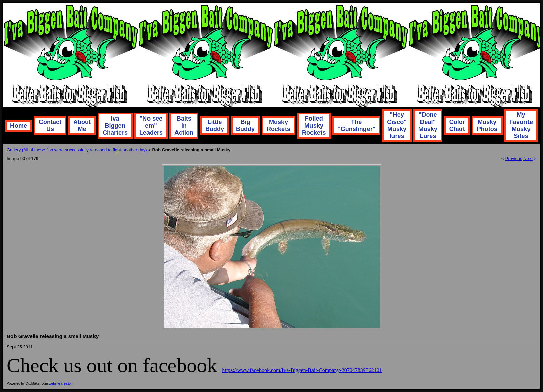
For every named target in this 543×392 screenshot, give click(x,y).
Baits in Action (184, 126)
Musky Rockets (278, 125)
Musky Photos (487, 125)
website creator (60, 383)
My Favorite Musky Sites (521, 125)
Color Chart (457, 125)
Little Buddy (215, 125)
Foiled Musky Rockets (314, 126)
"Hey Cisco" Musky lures (397, 125)
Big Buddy (245, 125)
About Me (82, 125)
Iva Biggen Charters (115, 126)
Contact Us (50, 125)
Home (19, 126)
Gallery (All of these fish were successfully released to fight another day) (77, 150)
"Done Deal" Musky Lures (428, 125)
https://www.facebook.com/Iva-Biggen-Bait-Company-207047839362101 (302, 370)
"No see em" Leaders (151, 126)
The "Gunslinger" (356, 125)
